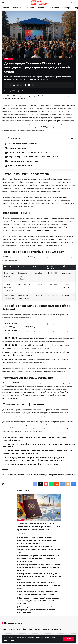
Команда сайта (19, 629)
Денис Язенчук (22, 91)
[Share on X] (14, 85)
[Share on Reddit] (57, 484)
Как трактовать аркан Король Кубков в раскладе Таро (32, 464)
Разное (20, 520)
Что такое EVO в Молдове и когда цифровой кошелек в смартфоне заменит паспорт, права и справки (37, 541)
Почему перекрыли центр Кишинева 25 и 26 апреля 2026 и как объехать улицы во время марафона (38, 558)
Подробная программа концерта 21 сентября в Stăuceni (33, 157)
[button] (69, 639)
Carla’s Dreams (17, 475)
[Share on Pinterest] (18, 85)
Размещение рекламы (39, 629)
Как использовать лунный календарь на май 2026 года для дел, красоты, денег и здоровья (38, 601)
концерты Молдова (55, 475)
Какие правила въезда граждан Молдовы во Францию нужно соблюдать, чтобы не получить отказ (38, 610)
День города (39, 475)
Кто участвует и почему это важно (23, 161)
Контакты (56, 629)
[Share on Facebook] (10, 85)
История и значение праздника (22, 144)
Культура (9, 59)
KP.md (43, 127)
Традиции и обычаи (17, 148)
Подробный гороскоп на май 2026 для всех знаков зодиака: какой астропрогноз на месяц (39, 576)
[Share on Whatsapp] (21, 85)
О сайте (6, 629)
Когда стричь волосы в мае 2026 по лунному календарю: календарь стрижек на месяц (38, 585)
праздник (70, 475)
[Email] (29, 85)
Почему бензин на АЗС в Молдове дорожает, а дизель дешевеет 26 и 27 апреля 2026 (39, 549)
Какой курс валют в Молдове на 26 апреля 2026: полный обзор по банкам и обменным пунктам (39, 567)
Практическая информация (20, 166)
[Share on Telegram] (25, 85)
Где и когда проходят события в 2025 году (27, 153)
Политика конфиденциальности (38, 638)
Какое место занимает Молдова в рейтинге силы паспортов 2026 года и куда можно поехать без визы (38, 526)
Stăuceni (29, 475)
